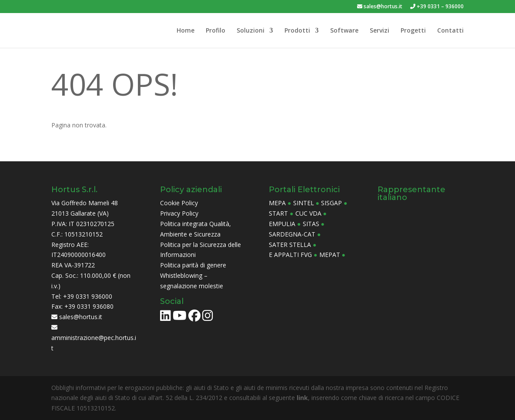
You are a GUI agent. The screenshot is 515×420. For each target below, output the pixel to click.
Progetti (413, 31)
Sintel (304, 203)
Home (186, 31)
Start (278, 213)
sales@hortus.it (380, 7)
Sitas (311, 224)
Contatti (450, 31)
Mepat (330, 255)
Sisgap (331, 203)
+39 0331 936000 (88, 296)
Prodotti (297, 31)
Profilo (216, 31)
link (302, 398)
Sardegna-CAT (292, 234)
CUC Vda (308, 213)
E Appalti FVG (290, 255)
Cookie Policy (179, 203)
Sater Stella (290, 245)
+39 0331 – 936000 (437, 7)
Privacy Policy (179, 213)
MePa (277, 203)
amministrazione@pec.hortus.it (94, 338)
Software (344, 31)
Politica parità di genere (193, 265)
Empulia (282, 224)
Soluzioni (251, 31)
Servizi (380, 31)
